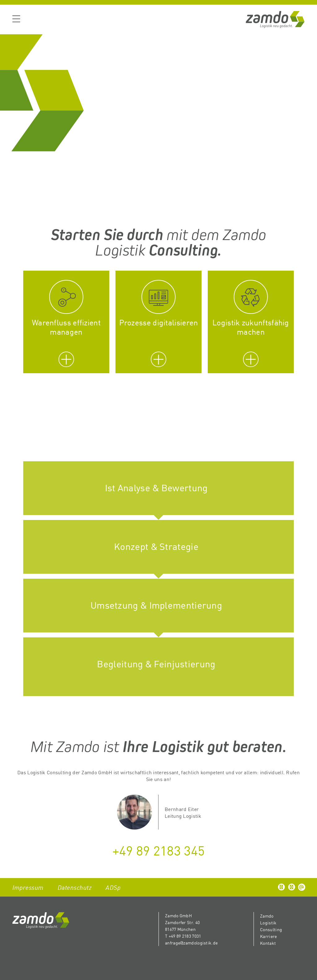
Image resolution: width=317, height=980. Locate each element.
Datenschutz (75, 887)
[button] (282, 887)
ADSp (113, 887)
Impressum (28, 887)
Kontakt (268, 943)
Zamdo (267, 916)
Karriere (268, 936)
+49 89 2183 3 (152, 850)
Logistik (268, 923)
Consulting (271, 929)
